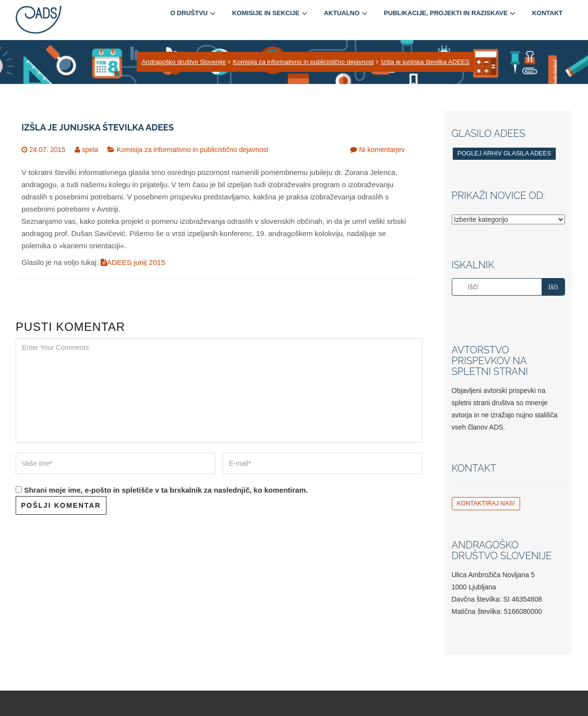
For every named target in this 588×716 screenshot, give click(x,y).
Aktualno (342, 13)
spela (90, 150)
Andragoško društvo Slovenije (184, 62)
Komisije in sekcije (266, 13)
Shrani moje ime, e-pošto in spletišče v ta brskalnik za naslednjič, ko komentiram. (166, 490)
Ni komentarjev (382, 150)
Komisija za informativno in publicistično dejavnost (303, 62)
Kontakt (547, 13)
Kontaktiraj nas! (486, 503)
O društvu (189, 13)
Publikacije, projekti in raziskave (446, 13)
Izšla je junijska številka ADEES (425, 62)
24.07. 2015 (47, 150)
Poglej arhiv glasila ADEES (504, 153)
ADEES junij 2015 (133, 262)
